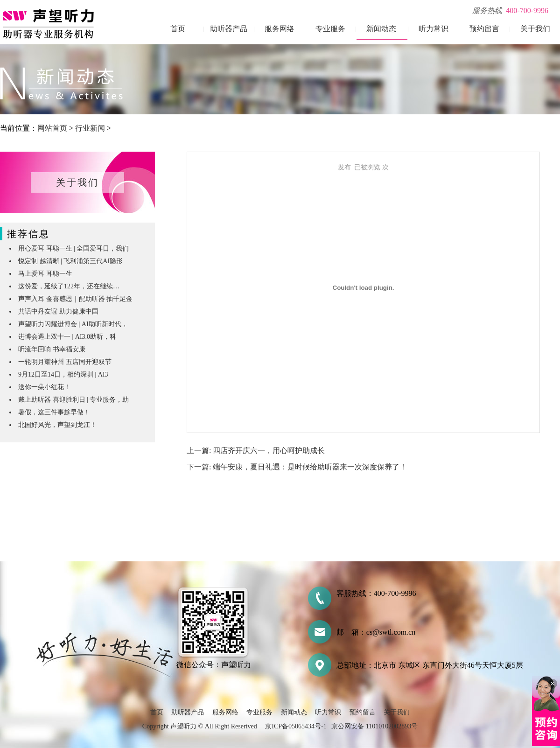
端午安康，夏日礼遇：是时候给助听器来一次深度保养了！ (310, 467)
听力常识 (434, 29)
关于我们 (535, 29)
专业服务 (330, 29)
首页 (178, 29)
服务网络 (280, 29)
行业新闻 (90, 128)
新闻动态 (381, 29)
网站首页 (52, 128)
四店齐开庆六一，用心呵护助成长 (269, 451)
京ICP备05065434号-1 (296, 726)
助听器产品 (229, 29)
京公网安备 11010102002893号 (374, 726)
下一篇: (200, 467)
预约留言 (484, 29)
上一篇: (200, 451)
